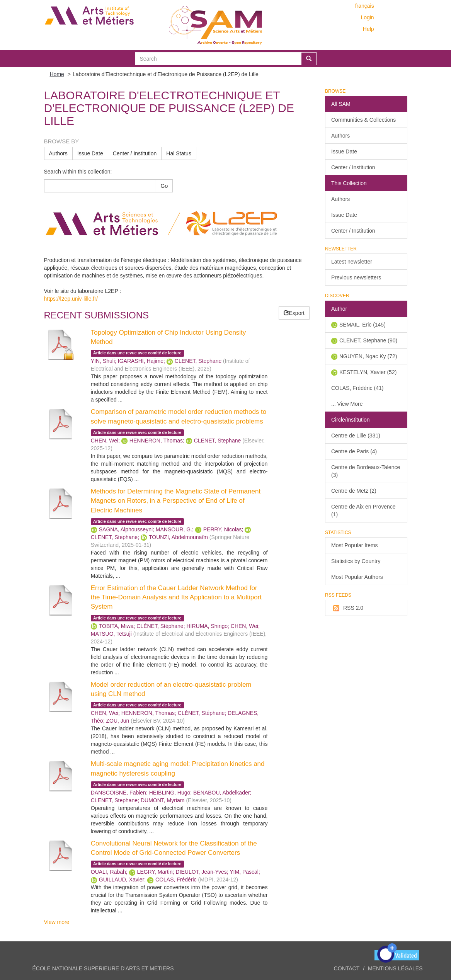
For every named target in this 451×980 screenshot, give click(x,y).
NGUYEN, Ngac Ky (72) (368, 356)
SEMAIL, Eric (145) (363, 325)
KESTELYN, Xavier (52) (368, 372)
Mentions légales (395, 968)
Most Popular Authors (357, 577)
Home (57, 74)
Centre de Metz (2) (354, 491)
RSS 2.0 (347, 608)
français (365, 6)
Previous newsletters (356, 277)
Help (368, 29)
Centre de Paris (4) (354, 451)
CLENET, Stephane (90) (368, 340)
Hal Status (179, 153)
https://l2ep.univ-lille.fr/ (71, 299)
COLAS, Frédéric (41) (357, 388)
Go (164, 186)
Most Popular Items (355, 545)
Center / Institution (135, 153)
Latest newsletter (352, 262)
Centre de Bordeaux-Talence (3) (366, 471)
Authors (58, 153)
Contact (347, 968)
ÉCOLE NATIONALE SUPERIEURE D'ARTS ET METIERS (103, 968)
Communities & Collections (363, 120)
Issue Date (90, 153)
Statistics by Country (356, 561)
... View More (347, 404)
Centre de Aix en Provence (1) (363, 510)
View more (57, 922)
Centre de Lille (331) (356, 436)
